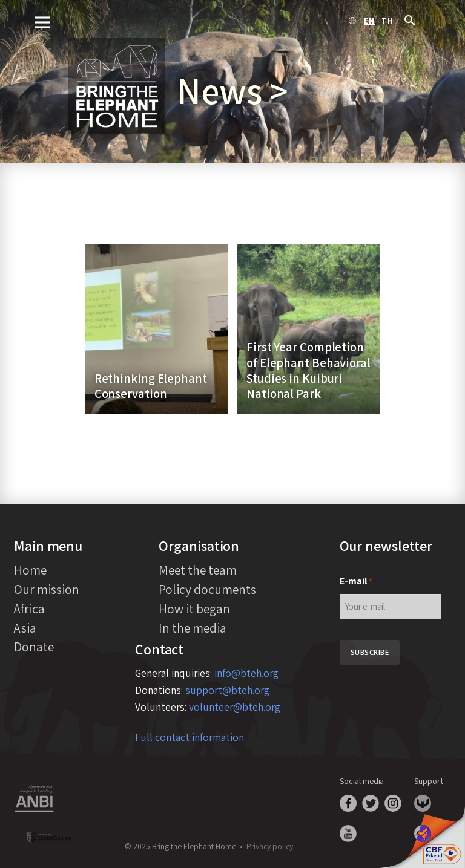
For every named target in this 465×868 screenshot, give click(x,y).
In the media (193, 628)
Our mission (47, 589)
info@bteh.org (246, 673)
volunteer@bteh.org (235, 707)
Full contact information (190, 737)
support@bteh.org (227, 690)
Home (30, 570)
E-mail (356, 582)
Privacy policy (270, 846)
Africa (29, 609)
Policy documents (207, 589)
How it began (194, 609)
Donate (34, 647)
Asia (25, 628)
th (387, 21)
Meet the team (198, 570)
